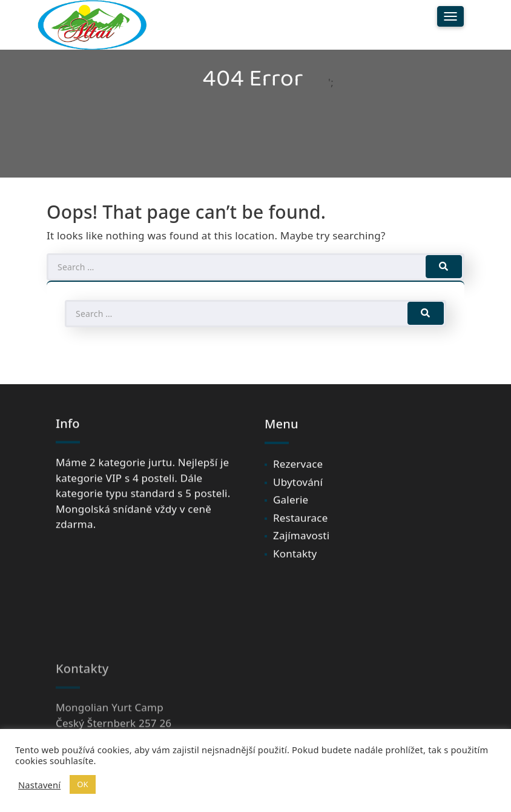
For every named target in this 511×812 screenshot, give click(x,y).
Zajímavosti (301, 543)
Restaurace (300, 524)
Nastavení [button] (39, 785)
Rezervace (298, 471)
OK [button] (83, 784)
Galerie (291, 507)
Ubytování (298, 489)
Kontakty (295, 560)
